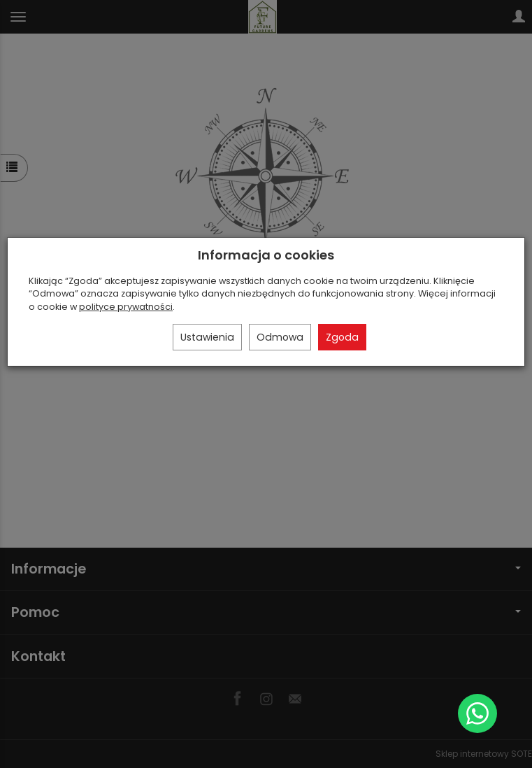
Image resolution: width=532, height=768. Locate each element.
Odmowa (280, 337)
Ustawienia (207, 337)
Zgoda (342, 337)
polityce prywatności (126, 307)
